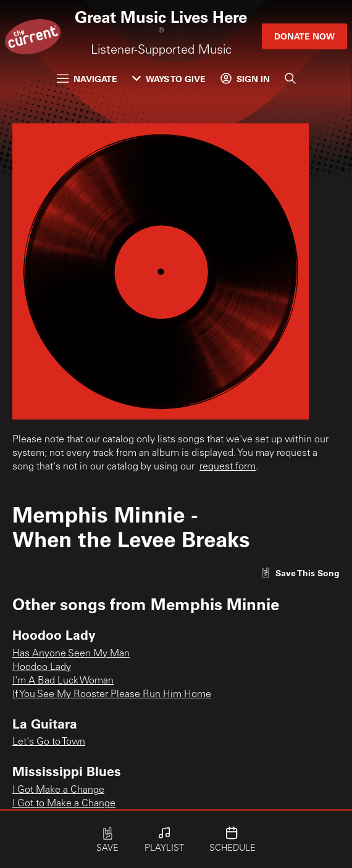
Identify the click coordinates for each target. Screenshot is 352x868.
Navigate (87, 79)
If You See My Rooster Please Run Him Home (112, 695)
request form (228, 467)
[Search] (290, 78)
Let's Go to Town (49, 742)
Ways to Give (169, 79)
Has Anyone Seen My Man (71, 654)
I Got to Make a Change (64, 804)
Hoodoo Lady (42, 668)
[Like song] (300, 573)
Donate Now (304, 36)
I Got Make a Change (58, 790)
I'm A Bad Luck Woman (63, 681)
